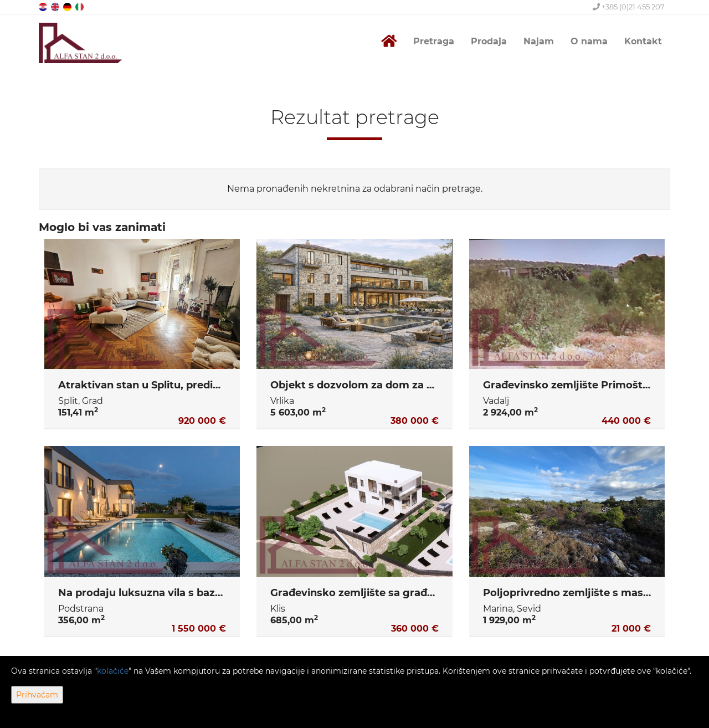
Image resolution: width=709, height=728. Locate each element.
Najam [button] (539, 41)
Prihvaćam (37, 695)
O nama (589, 41)
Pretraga (434, 41)
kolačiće (113, 671)
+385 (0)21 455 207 (629, 7)
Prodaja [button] (489, 41)
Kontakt (643, 41)
